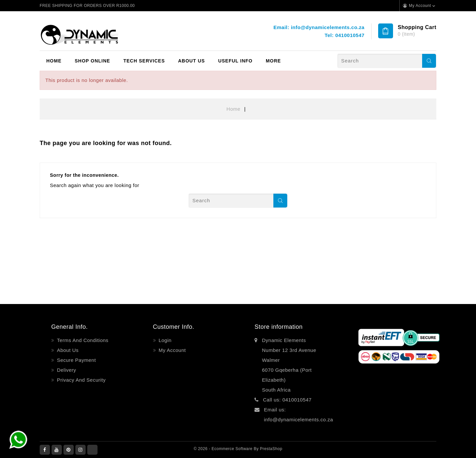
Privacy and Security (81, 380)
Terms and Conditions (82, 340)
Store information (279, 327)
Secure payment (76, 360)
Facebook (45, 450)
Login (164, 340)
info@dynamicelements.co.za (328, 27)
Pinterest (69, 450)
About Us (192, 61)
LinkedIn (92, 450)
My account (171, 350)
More (273, 61)
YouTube (57, 450)
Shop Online (92, 61)
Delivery (66, 370)
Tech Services (144, 61)
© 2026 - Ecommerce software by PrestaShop (238, 449)
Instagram (80, 450)
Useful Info (235, 61)
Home (54, 61)
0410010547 (350, 35)
